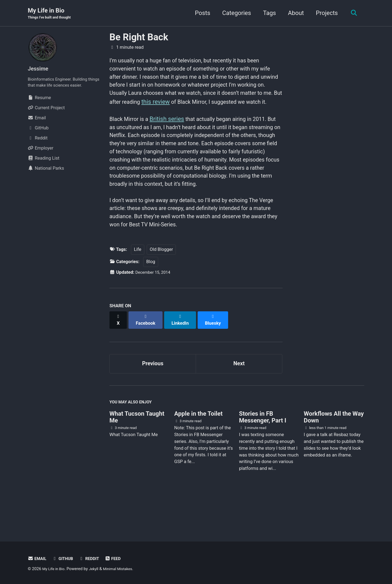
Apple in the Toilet (198, 447)
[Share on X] (119, 353)
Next (239, 395)
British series (171, 134)
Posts (200, 13)
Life (138, 286)
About (294, 13)
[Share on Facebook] (147, 353)
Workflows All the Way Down (334, 451)
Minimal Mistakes (123, 569)
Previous (153, 395)
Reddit (93, 559)
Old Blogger (161, 286)
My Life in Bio (52, 14)
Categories (234, 13)
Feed (118, 559)
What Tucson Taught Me (137, 451)
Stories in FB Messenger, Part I (263, 451)
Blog (151, 298)
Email (38, 559)
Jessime (39, 69)
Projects (325, 13)
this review (228, 107)
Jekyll (97, 569)
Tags (267, 13)
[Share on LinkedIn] (183, 353)
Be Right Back (139, 38)
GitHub (65, 559)
